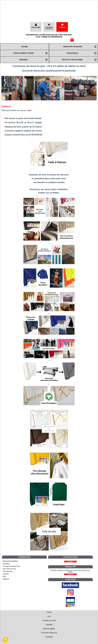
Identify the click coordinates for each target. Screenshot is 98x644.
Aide (49, 616)
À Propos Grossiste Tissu (11, 566)
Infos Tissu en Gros (9, 569)
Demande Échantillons (10, 561)
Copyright (49, 625)
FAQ (4, 577)
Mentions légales (49, 629)
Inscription (6, 564)
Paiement (6, 579)
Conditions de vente (49, 620)
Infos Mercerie (8, 571)
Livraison (6, 574)
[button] (5, 640)
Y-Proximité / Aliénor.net (49, 633)
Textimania (49, 637)
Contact (49, 612)
